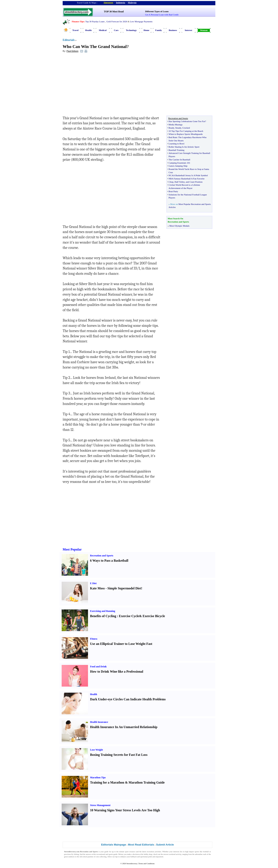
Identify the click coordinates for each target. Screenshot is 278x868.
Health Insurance (99, 722)
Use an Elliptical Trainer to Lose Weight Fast (121, 644)
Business (173, 30)
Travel (75, 30)
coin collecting (101, 857)
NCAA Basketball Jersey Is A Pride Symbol (188, 175)
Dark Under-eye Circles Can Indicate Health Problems (128, 699)
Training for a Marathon (107, 782)
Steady (178, 128)
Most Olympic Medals (179, 226)
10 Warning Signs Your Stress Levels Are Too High (125, 810)
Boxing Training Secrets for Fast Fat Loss (119, 755)
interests (176, 852)
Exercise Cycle (129, 616)
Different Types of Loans (157, 11)
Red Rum (173, 137)
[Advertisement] (96, 85)
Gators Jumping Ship (178, 166)
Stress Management (100, 805)
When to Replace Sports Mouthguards (186, 134)
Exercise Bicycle (154, 616)
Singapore (108, 2)
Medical (103, 30)
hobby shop (148, 854)
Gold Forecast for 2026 (117, 21)
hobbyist (134, 857)
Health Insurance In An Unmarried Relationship (124, 727)
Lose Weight (96, 750)
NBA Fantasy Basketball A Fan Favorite (186, 179)
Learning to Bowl (176, 144)
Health (88, 30)
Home (146, 30)
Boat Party (173, 191)
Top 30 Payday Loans (95, 21)
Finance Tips (78, 21)
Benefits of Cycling (103, 616)
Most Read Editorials (141, 845)
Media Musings (175, 125)
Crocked (186, 128)
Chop (171, 182)
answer (88, 854)
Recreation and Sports (102, 556)
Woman (204, 30)
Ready (171, 128)
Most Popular (72, 549)
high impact (190, 852)
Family (159, 30)
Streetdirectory (132, 864)
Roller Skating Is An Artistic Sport (184, 147)
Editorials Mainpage (114, 845)
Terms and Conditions (147, 864)
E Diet (93, 583)
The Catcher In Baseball (179, 160)
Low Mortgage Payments (141, 21)
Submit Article (165, 845)
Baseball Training (176, 150)
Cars (116, 30)
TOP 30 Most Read (114, 12)
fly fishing (75, 854)
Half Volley (180, 182)
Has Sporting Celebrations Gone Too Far (187, 121)
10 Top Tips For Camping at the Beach (186, 131)
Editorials (69, 40)
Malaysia (132, 2)
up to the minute (118, 852)
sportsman (144, 857)
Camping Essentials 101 (179, 163)
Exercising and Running (103, 611)
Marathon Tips (98, 777)
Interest (188, 30)
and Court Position (194, 182)
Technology (131, 30)
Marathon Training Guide (147, 782)
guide (106, 852)
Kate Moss (97, 588)
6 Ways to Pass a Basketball (109, 561)
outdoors (71, 857)
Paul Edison (72, 51)
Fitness (94, 639)
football (206, 852)
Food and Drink (98, 667)
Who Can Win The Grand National (95, 47)
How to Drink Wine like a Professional (117, 672)
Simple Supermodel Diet (124, 588)
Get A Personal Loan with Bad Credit (162, 15)
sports (197, 852)
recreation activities (154, 852)
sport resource (130, 852)
